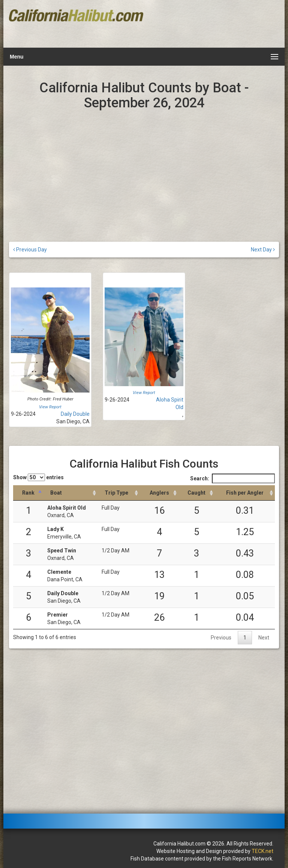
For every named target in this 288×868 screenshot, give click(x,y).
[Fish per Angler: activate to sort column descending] (245, 493)
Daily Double (75, 414)
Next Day (263, 250)
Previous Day (30, 250)
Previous (221, 638)
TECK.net (262, 851)
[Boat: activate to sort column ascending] (71, 493)
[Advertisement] (210, 24)
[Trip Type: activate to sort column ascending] (119, 493)
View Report (50, 407)
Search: (232, 478)
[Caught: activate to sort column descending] (197, 493)
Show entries (38, 477)
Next (264, 638)
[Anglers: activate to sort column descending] (159, 493)
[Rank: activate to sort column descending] (28, 493)
